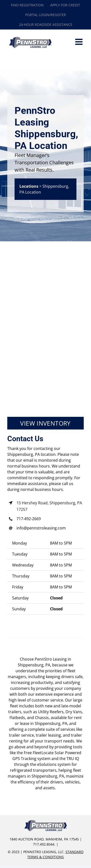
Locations (29, 186)
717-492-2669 (29, 519)
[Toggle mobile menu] (79, 42)
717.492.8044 (44, 844)
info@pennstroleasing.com (41, 528)
